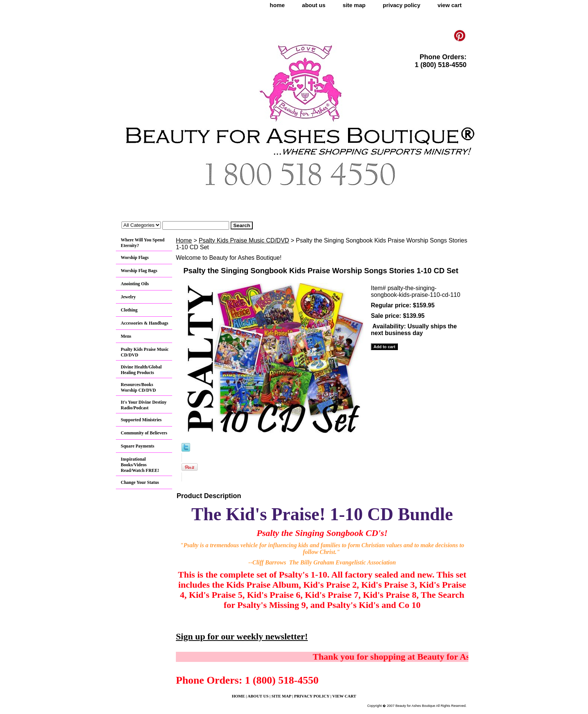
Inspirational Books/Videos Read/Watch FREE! (140, 465)
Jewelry (128, 297)
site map (354, 5)
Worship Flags (135, 257)
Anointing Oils (135, 284)
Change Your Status (140, 482)
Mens (126, 336)
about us (314, 5)
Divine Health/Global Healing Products (141, 370)
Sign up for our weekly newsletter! (242, 636)
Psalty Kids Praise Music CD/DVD (244, 240)
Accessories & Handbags (145, 323)
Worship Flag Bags (139, 271)
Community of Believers (144, 433)
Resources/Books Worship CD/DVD (138, 387)
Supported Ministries (141, 420)
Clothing (129, 310)
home (277, 5)
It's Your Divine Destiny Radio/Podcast (144, 405)
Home (184, 240)
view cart (450, 5)
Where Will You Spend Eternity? (143, 243)
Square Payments (137, 446)
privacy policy (402, 5)
